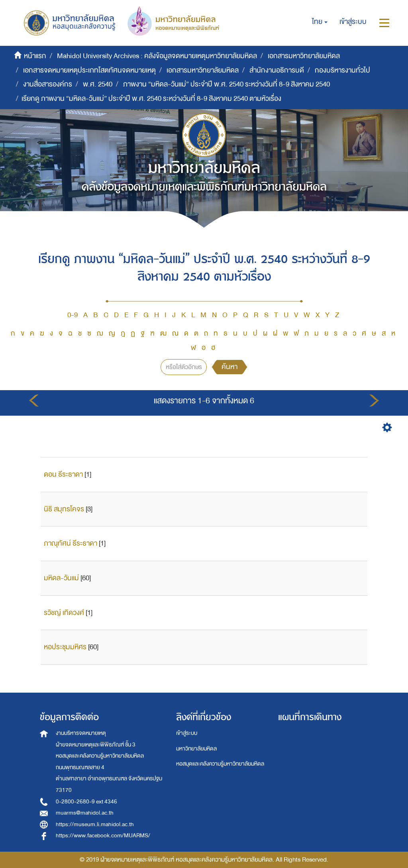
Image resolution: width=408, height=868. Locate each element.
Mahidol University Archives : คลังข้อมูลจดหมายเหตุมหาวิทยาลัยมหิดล (157, 56)
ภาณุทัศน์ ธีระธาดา (71, 543)
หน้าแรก (35, 56)
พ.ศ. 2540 (98, 84)
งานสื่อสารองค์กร (48, 84)
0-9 (73, 315)
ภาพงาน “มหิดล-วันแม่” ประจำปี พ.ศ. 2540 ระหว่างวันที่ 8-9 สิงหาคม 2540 (227, 84)
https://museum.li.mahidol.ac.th (95, 824)
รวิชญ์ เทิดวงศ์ (64, 613)
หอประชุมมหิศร (65, 647)
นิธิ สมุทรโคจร (64, 509)
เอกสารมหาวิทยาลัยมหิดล (304, 56)
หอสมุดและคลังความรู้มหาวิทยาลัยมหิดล (220, 764)
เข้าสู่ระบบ (187, 733)
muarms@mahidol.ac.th (85, 813)
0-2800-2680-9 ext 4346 (86, 802)
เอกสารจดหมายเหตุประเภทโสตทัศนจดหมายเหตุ (89, 70)
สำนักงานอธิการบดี (277, 70)
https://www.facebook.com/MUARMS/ (103, 836)
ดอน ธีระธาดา (63, 474)
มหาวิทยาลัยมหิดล (196, 749)
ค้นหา (229, 367)
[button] (320, 22)
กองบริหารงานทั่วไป (342, 70)
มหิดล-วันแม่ (61, 578)
